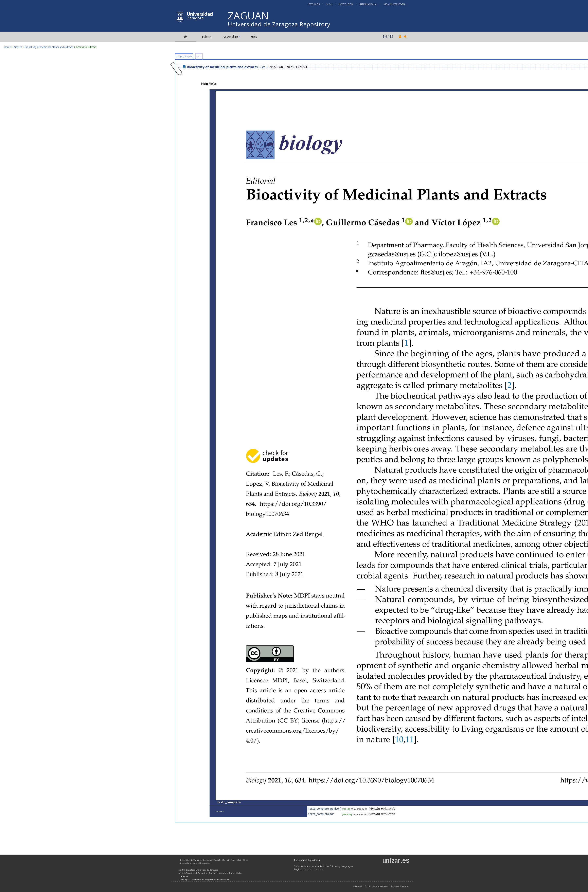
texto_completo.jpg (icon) (325, 809)
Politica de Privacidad (400, 886)
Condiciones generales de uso (376, 886)
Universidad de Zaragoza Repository (279, 24)
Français (318, 869)
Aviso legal (184, 880)
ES (391, 36)
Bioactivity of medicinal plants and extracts (49, 47)
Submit (207, 36)
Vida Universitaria (395, 4)
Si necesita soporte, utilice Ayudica (195, 863)
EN (385, 36)
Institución (346, 4)
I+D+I (329, 4)
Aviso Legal (358, 886)
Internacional (368, 4)
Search (217, 860)
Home (7, 47)
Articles (18, 47)
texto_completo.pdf (321, 814)
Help (254, 36)
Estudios (314, 4)
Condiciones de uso (199, 880)
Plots (199, 57)
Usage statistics (184, 57)
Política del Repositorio (307, 860)
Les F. (265, 67)
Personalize (230, 36)
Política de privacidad (219, 880)
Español (308, 869)
